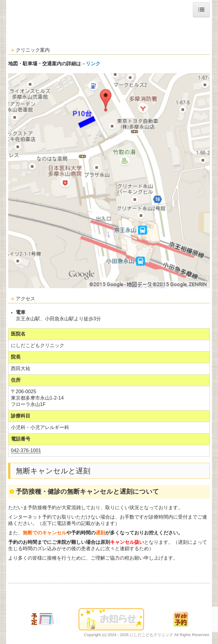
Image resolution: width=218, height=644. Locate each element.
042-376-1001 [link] (26, 450)
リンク (93, 64)
